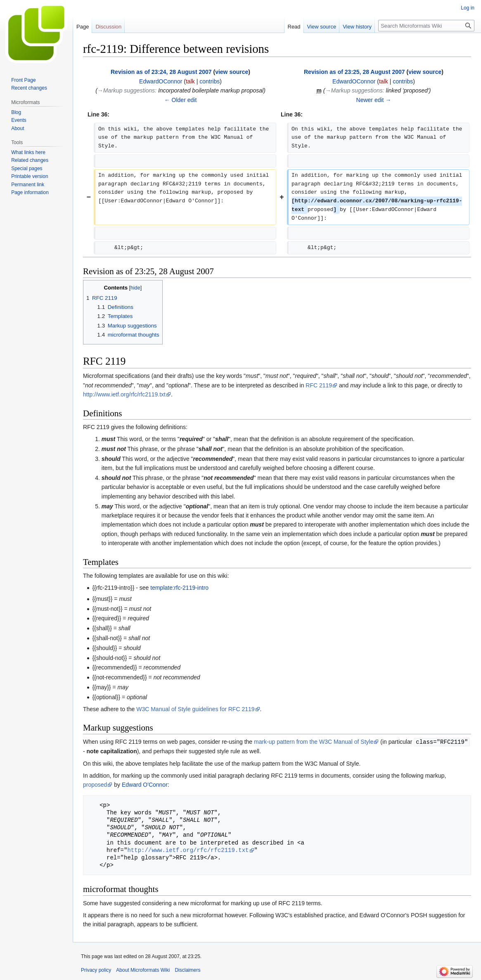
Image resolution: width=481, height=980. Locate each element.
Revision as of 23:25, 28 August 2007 (354, 72)
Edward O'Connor (145, 784)
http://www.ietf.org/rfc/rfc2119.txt (124, 394)
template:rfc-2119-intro (179, 588)
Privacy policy (96, 970)
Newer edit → (374, 100)
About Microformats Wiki (143, 970)
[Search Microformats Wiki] (426, 26)
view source (232, 72)
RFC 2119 (319, 385)
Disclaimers (187, 970)
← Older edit (181, 100)
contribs (210, 81)
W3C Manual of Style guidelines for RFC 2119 (195, 709)
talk (190, 81)
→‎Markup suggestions (126, 90)
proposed (95, 784)
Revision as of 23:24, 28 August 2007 (161, 72)
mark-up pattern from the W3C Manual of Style (314, 742)
